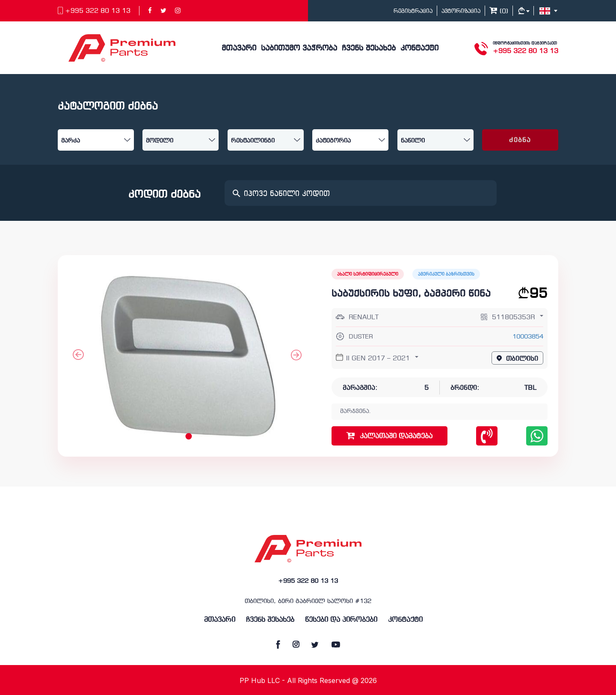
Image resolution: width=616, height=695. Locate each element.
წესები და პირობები (341, 620)
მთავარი (239, 49)
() (499, 12)
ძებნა (520, 140)
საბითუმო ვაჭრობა (299, 49)
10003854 (528, 337)
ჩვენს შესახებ (369, 49)
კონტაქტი (419, 49)
